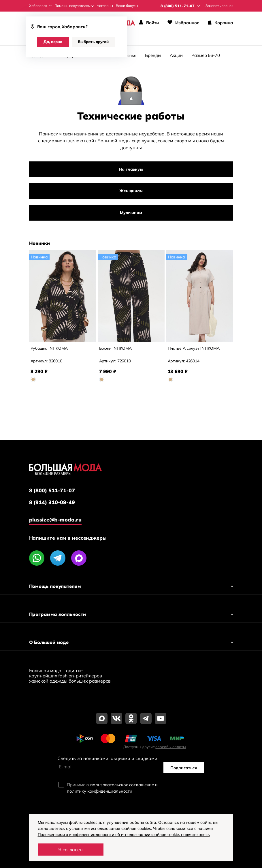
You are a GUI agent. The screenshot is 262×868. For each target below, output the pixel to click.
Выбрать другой (93, 42)
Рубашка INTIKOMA (50, 349)
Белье (131, 56)
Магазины (105, 6)
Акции (176, 56)
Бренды (153, 56)
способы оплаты (171, 747)
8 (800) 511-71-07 (52, 490)
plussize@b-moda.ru (55, 520)
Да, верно (53, 42)
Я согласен (70, 850)
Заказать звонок (219, 6)
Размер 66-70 (206, 56)
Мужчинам (131, 213)
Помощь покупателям (74, 6)
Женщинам (131, 191)
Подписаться (184, 768)
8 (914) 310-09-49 (52, 502)
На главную (131, 169)
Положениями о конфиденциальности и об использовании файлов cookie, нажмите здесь (124, 835)
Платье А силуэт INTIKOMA (194, 349)
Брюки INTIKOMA (116, 349)
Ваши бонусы (127, 6)
